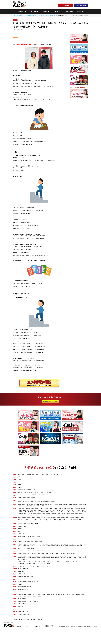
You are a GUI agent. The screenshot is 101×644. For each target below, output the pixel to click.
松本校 (20, 544)
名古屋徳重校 (38, 554)
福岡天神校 (21, 607)
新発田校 (39, 530)
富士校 (38, 549)
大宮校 (25, 502)
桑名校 (34, 558)
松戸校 (56, 506)
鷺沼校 (78, 526)
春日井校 (37, 552)
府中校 (84, 514)
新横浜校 (41, 522)
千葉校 (39, 506)
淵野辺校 (67, 526)
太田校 (25, 499)
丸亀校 (25, 599)
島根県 (15, 585)
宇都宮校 (21, 496)
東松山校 (30, 503)
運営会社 (23, 642)
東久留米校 (51, 518)
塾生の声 (15, 20)
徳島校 (20, 596)
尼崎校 (52, 574)
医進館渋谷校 (76, 516)
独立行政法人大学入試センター (29, 633)
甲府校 (20, 541)
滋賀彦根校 (35, 561)
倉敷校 (34, 588)
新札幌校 (25, 474)
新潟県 (15, 530)
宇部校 (30, 593)
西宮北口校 (32, 573)
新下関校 (25, 593)
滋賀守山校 (28, 561)
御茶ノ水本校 (22, 511)
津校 (20, 558)
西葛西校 (59, 511)
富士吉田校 (26, 541)
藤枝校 (34, 549)
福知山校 (79, 564)
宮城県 (15, 483)
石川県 (15, 536)
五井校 (46, 508)
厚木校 (20, 522)
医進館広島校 (41, 591)
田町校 (65, 511)
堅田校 (45, 561)
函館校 (50, 474)
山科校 (46, 564)
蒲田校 (20, 518)
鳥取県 (15, 583)
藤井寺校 (43, 570)
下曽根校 (34, 609)
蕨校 (46, 503)
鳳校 (20, 568)
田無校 (60, 514)
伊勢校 (29, 558)
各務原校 (36, 547)
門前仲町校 (29, 511)
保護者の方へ (57, 11)
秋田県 (15, 485)
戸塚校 (42, 524)
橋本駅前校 (27, 580)
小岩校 (20, 514)
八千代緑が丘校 (31, 508)
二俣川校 (59, 524)
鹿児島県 (15, 625)
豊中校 (49, 566)
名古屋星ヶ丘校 (56, 552)
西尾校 (48, 554)
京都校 (20, 564)
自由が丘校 (53, 512)
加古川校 (57, 573)
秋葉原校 (59, 516)
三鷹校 (64, 516)
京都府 (15, 564)
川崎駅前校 (28, 528)
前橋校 (29, 499)
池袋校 (34, 511)
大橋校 (75, 607)
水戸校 (26, 493)
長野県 (15, 544)
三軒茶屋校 (85, 511)
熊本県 (15, 617)
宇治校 (66, 564)
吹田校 (28, 568)
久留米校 (38, 607)
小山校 (26, 496)
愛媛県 (15, 602)
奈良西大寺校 (22, 577)
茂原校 (20, 508)
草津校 (40, 561)
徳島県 (15, 596)
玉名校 (32, 617)
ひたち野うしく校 (51, 493)
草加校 (69, 502)
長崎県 (15, 614)
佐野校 (42, 496)
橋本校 (74, 522)
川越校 (44, 502)
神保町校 (30, 514)
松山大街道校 (26, 602)
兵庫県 (15, 573)
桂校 (74, 564)
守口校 (39, 568)
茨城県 (15, 493)
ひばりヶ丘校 (46, 516)
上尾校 (64, 502)
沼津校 (29, 549)
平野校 (25, 566)
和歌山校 (21, 580)
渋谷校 (25, 514)
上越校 (25, 530)
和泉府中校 (83, 568)
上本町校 (59, 566)
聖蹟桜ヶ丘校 (41, 514)
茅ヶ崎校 (73, 526)
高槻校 (44, 566)
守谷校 (44, 493)
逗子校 (27, 526)
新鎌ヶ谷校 (45, 506)
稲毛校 (25, 508)
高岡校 (25, 533)
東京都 (15, 511)
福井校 (20, 538)
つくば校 (21, 493)
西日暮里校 (53, 516)
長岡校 (29, 530)
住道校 (64, 566)
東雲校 (83, 518)
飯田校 (36, 544)
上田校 (31, 544)
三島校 (43, 549)
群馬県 (15, 499)
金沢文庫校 (53, 524)
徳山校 (35, 593)
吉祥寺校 (74, 512)
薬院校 (25, 609)
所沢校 (34, 502)
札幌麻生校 (40, 474)
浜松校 (25, 549)
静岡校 (20, 549)
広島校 (20, 591)
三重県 (15, 558)
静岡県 (15, 549)
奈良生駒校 (34, 577)
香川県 (15, 599)
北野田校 (21, 570)
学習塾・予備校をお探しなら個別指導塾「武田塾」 (75, 642)
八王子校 (70, 511)
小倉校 (27, 607)
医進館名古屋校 (30, 556)
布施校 (60, 568)
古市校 (64, 568)
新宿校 (54, 511)
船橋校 (60, 506)
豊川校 (73, 554)
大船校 (62, 526)
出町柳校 (61, 564)
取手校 (39, 493)
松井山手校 (32, 564)
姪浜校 (70, 607)
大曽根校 (21, 554)
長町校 (32, 483)
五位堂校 (40, 577)
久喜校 (79, 502)
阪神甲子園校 (74, 573)
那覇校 (20, 628)
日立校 (35, 493)
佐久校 (41, 544)
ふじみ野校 (41, 503)
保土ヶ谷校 (21, 528)
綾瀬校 (35, 518)
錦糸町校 (21, 512)
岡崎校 (26, 552)
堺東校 (35, 566)
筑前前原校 (40, 609)
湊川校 (20, 574)
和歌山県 (15, 580)
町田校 (39, 511)
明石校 (38, 573)
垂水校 (42, 574)
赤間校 (20, 609)
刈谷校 (50, 552)
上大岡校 (47, 524)
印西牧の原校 (40, 508)
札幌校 (20, 474)
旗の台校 (69, 516)
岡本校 (32, 574)
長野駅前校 (26, 544)
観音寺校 (30, 599)
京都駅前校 (26, 564)
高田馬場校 (49, 511)
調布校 (58, 512)
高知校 (20, 604)
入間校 (83, 502)
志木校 (54, 502)
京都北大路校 (40, 564)
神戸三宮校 (26, 573)
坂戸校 (55, 503)
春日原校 (65, 607)
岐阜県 (15, 547)
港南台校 (79, 522)
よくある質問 (69, 11)
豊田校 (74, 552)
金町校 (30, 512)
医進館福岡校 (53, 607)
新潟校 (20, 530)
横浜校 (25, 522)
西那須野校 (36, 496)
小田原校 (47, 522)
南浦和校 (59, 502)
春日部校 (49, 502)
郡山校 (37, 491)
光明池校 (32, 570)
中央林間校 (21, 526)
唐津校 (25, 611)
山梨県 (15, 541)
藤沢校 (36, 522)
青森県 (15, 477)
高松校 (20, 599)
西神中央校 (81, 573)
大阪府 (15, 566)
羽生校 (50, 503)
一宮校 (79, 552)
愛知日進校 (69, 552)
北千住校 (69, 512)
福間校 (46, 609)
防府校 (39, 593)
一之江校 (25, 518)
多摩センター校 (66, 514)
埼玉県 (15, 502)
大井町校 (63, 512)
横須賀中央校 (58, 522)
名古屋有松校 (22, 556)
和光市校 (36, 503)
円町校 (50, 564)
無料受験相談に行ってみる (50, 401)
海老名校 (46, 526)
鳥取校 (20, 583)
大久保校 (47, 574)
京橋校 (49, 568)
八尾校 (74, 566)
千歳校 (55, 474)
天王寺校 (30, 566)
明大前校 (80, 512)
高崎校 (20, 499)
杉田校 (82, 526)
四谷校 (75, 511)
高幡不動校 (39, 516)
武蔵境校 (68, 518)
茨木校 (79, 566)
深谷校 (20, 503)
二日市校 (60, 607)
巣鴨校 (35, 512)
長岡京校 (55, 564)
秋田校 (20, 485)
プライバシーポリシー (32, 642)
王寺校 (28, 577)
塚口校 (37, 574)
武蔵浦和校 (60, 503)
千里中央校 (84, 566)
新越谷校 (39, 502)
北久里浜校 (32, 526)
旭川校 (46, 474)
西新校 (47, 607)
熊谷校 (20, 502)
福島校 (20, 491)
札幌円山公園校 (32, 474)
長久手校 (31, 554)
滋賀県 (15, 561)
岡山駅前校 (28, 588)
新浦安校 (25, 506)
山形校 (20, 488)
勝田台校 (51, 506)
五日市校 (34, 591)
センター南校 (80, 524)
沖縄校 (25, 628)
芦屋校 (47, 573)
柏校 (30, 506)
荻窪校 (79, 511)
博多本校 (32, 607)
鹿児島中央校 (22, 625)
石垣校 (29, 628)
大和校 (64, 522)
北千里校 (38, 570)
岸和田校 (69, 566)
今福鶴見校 (54, 568)
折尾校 (29, 609)
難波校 (44, 568)
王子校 (30, 518)
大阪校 (20, 566)
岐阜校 (20, 547)
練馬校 (26, 512)
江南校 (63, 554)
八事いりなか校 (44, 552)
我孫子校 (55, 508)
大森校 (20, 516)
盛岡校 (20, 480)
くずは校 (77, 568)
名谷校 (56, 574)
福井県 (15, 538)
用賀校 (25, 516)
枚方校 (39, 566)
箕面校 (24, 568)
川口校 (29, 502)
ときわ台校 (45, 518)
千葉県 (15, 506)
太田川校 (31, 552)
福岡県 (15, 607)
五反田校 (62, 518)
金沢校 (20, 536)
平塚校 (52, 522)
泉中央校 (27, 483)
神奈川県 (15, 522)
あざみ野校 (30, 522)
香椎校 (43, 607)
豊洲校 (39, 518)
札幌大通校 (65, 474)
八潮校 (66, 503)
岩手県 (15, 480)
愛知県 (15, 552)
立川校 (43, 511)
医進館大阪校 (70, 568)
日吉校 (20, 524)
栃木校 (30, 496)
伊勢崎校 (34, 499)
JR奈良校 (45, 577)
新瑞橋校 (68, 554)
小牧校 (26, 554)
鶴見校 (70, 524)
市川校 (20, 506)
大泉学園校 (55, 514)
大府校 (53, 554)
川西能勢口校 (26, 574)
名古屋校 (21, 552)
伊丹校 (43, 573)
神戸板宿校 (63, 573)
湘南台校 (65, 524)
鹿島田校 (57, 526)
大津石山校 (21, 561)
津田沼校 (34, 506)
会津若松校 (31, 491)
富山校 (20, 533)
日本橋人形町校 (31, 516)
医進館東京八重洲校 (23, 520)
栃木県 (15, 496)
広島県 (15, 591)
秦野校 (74, 524)
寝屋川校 (54, 566)
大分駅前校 (21, 620)
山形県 (15, 488)
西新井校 (78, 518)
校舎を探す (66, 5)
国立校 (73, 518)
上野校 (35, 514)
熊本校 (20, 617)
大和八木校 (51, 577)
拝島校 (79, 514)
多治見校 (30, 547)
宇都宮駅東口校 (48, 496)
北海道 (15, 474)
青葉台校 (69, 522)
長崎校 (20, 614)
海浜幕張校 (82, 506)
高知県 (15, 604)
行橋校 (79, 607)
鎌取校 (50, 508)
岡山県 (15, 588)
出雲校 (25, 585)
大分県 (15, 620)
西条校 (29, 591)
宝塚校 (52, 573)
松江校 (20, 585)
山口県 (15, 593)
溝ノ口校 (37, 524)
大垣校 (25, 547)
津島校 (82, 554)
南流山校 (70, 506)
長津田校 (52, 526)
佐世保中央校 (26, 614)
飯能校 (25, 503)
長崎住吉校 (38, 614)
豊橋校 (63, 552)
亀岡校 (70, 564)
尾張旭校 (58, 554)
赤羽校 (47, 512)
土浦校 (30, 493)
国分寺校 (85, 512)
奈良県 (15, 577)
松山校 (20, 602)
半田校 (83, 552)
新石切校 (26, 570)
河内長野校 (34, 568)
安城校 (44, 554)
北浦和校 (74, 502)
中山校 (32, 524)
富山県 (15, 533)
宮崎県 (15, 622)
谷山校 (28, 625)
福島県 (15, 491)
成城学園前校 (41, 512)
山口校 (20, 593)
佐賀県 (15, 611)
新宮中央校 (85, 607)
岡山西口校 (21, 588)
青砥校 (82, 516)
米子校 (25, 583)
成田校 (65, 506)
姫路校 (20, 573)
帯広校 (59, 474)
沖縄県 (15, 628)
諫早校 (32, 614)
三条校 (34, 530)
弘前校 (20, 477)
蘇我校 (60, 508)
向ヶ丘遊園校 (26, 524)
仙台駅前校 (21, 483)
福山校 (25, 591)
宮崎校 (20, 622)
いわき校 (25, 491)
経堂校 (57, 518)
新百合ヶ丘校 (39, 526)
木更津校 (75, 506)
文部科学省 (39, 633)
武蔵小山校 (48, 514)
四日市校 (24, 558)
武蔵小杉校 (85, 522)
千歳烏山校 (74, 514)
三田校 (68, 573)
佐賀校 (20, 611)
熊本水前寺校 (26, 617)
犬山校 (77, 554)
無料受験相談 (81, 5)
